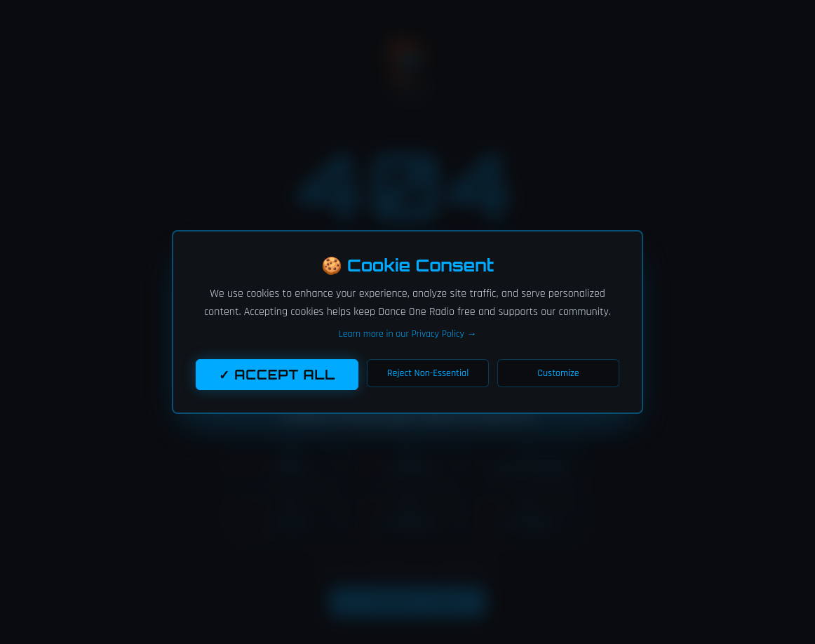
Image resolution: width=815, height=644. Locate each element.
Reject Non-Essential (428, 373)
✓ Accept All (277, 375)
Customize (558, 373)
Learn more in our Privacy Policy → (407, 334)
